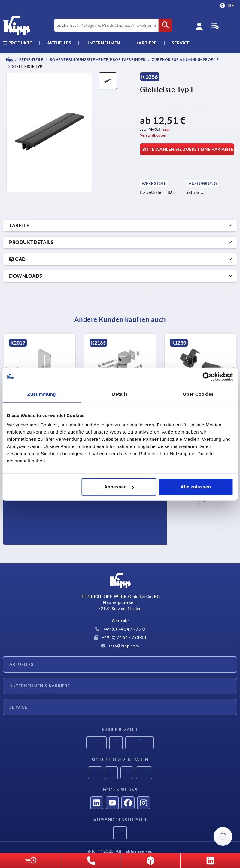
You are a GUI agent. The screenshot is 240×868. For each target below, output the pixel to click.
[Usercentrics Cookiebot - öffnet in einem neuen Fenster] (207, 377)
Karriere (146, 43)
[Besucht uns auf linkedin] (97, 803)
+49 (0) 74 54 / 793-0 (120, 629)
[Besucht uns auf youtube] (112, 803)
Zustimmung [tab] (42, 394)
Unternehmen (103, 43)
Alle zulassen (196, 487)
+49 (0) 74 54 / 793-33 (120, 637)
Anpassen (119, 487)
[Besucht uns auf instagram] (144, 803)
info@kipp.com (120, 646)
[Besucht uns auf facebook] (128, 803)
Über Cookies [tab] (198, 394)
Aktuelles (21, 664)
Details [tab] (120, 394)
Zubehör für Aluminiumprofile (185, 60)
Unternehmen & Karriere (40, 686)
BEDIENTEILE (31, 60)
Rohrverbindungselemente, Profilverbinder (97, 60)
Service (18, 707)
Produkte (18, 43)
